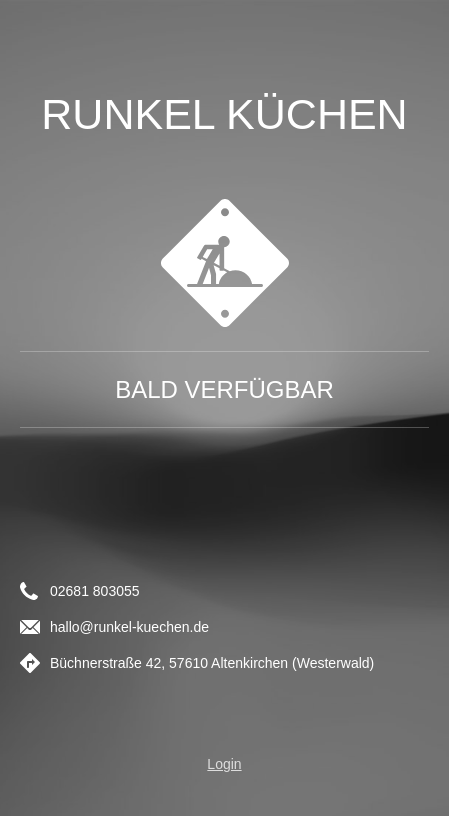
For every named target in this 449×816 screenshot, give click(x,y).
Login (224, 764)
